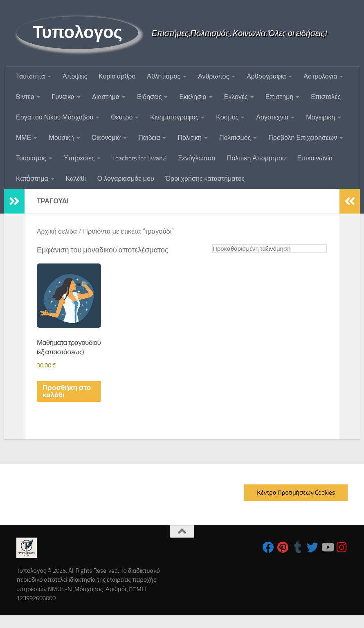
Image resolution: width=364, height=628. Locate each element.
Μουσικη (61, 138)
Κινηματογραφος (174, 117)
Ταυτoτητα (30, 76)
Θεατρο (122, 117)
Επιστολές (326, 97)
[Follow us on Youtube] (327, 560)
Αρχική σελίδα (58, 231)
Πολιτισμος (235, 138)
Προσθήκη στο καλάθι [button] (68, 404)
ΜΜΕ (24, 138)
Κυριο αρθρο (117, 76)
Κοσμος (227, 117)
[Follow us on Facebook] (268, 560)
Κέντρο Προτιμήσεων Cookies (296, 505)
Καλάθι (76, 179)
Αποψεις (75, 76)
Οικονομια (106, 138)
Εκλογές (236, 97)
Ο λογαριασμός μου (126, 179)
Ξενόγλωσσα (197, 158)
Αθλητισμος (164, 76)
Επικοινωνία (315, 158)
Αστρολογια (320, 76)
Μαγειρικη (320, 117)
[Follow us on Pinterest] (283, 560)
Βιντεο (25, 97)
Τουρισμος (31, 158)
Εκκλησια (193, 97)
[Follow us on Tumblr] (298, 560)
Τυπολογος (77, 32)
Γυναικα (63, 97)
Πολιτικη (189, 138)
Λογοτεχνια (272, 117)
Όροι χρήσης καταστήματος (205, 179)
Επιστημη (279, 97)
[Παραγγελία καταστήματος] (266, 249)
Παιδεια (149, 138)
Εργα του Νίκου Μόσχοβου (55, 117)
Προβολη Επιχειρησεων (303, 138)
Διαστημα (106, 97)
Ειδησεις (149, 97)
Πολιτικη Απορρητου (256, 158)
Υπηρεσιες (79, 158)
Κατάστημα (32, 179)
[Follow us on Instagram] (342, 560)
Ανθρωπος (213, 76)
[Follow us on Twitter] (312, 560)
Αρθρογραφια (266, 76)
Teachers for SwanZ (139, 158)
